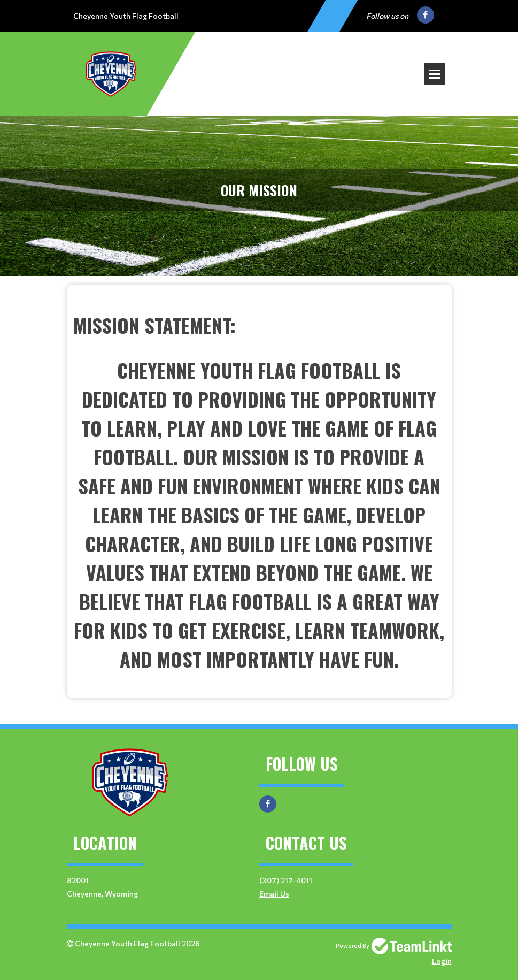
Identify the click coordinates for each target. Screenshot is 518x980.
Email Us (274, 894)
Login (442, 961)
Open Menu (435, 74)
